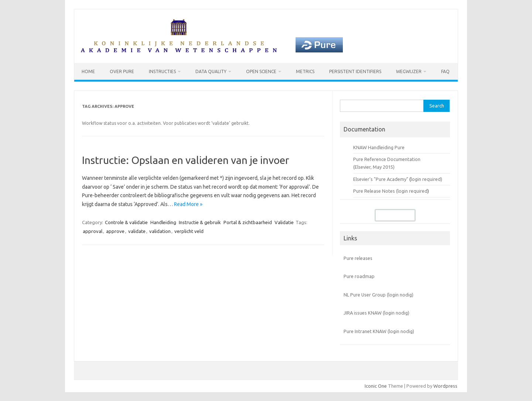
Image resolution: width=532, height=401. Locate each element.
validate (137, 231)
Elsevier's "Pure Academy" (381, 179)
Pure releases (358, 258)
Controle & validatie (126, 222)
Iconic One (376, 386)
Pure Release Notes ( (375, 191)
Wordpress (445, 386)
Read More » (188, 204)
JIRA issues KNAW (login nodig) (376, 313)
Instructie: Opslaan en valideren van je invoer (186, 160)
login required (412, 191)
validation (160, 231)
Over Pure (122, 71)
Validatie (284, 222)
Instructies (162, 71)
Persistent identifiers (355, 71)
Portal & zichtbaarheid (248, 222)
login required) (427, 179)
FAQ (445, 71)
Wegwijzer (409, 71)
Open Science (261, 71)
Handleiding (163, 222)
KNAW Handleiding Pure (379, 147)
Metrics (305, 71)
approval (93, 231)
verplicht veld (189, 231)
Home (88, 71)
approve (115, 231)
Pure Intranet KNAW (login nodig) (379, 331)
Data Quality (211, 71)
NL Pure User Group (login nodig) (378, 295)
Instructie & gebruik (200, 222)
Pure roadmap (359, 276)
